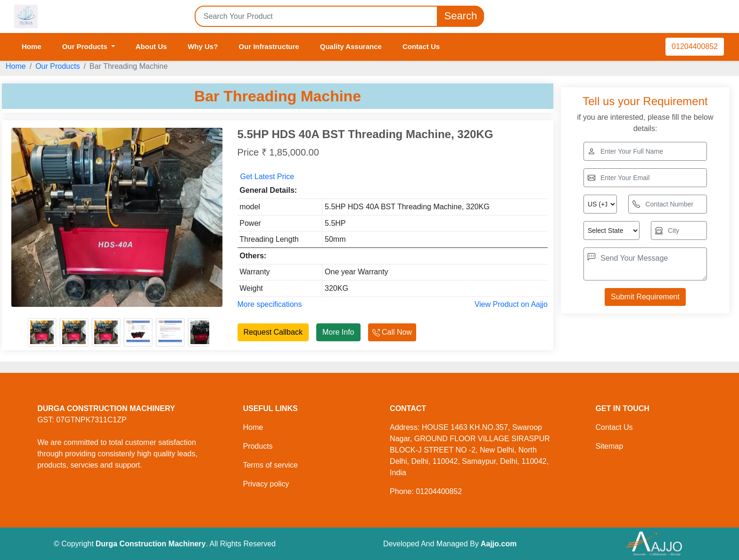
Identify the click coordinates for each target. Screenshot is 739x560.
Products (258, 446)
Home (32, 46)
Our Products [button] (86, 46)
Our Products (57, 66)
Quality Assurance (351, 46)
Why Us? (203, 46)
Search (460, 16)
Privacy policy (266, 484)
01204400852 (695, 46)
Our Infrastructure (269, 46)
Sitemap (609, 446)
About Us (152, 46)
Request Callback (273, 332)
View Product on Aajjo (511, 304)
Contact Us (421, 46)
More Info (338, 332)
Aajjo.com (499, 544)
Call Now (392, 332)
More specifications (270, 304)
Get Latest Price (267, 177)
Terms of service (270, 465)
